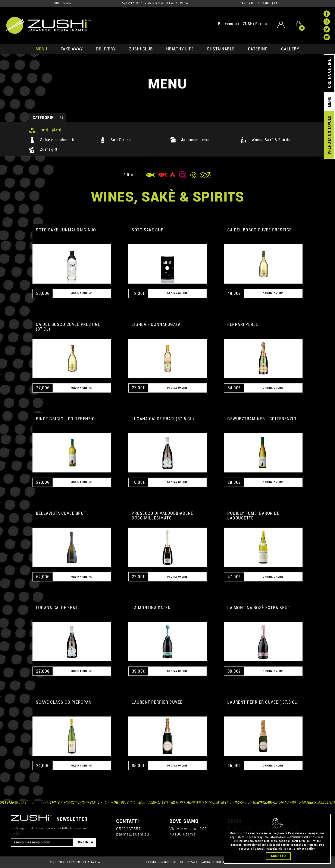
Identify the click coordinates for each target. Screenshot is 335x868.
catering (258, 49)
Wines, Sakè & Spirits (265, 140)
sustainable (221, 49)
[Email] (42, 842)
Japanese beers (190, 140)
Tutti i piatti (45, 130)
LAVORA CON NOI (158, 862)
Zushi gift (43, 149)
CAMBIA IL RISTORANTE (256, 3)
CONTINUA (84, 842)
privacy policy (306, 849)
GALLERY (290, 49)
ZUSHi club (141, 49)
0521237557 (134, 3)
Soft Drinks (115, 140)
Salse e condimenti (52, 140)
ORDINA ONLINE (329, 74)
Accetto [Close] (278, 856)
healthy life (180, 49)
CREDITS (177, 862)
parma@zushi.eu (133, 834)
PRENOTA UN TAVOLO (329, 135)
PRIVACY (192, 862)
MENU (42, 49)
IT (278, 3)
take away (72, 49)
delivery (106, 49)
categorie (43, 118)
